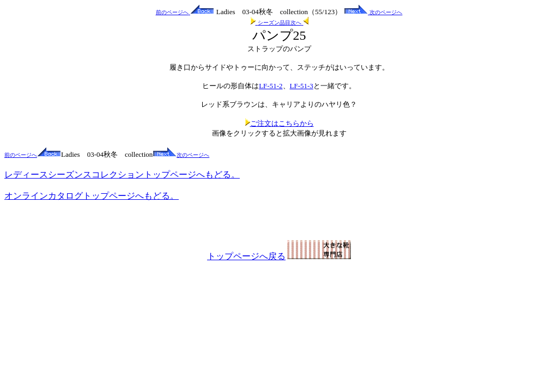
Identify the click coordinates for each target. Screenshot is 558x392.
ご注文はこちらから (279, 123)
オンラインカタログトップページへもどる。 (92, 196)
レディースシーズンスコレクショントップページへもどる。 (122, 174)
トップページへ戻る (279, 256)
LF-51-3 (302, 86)
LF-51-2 (271, 86)
